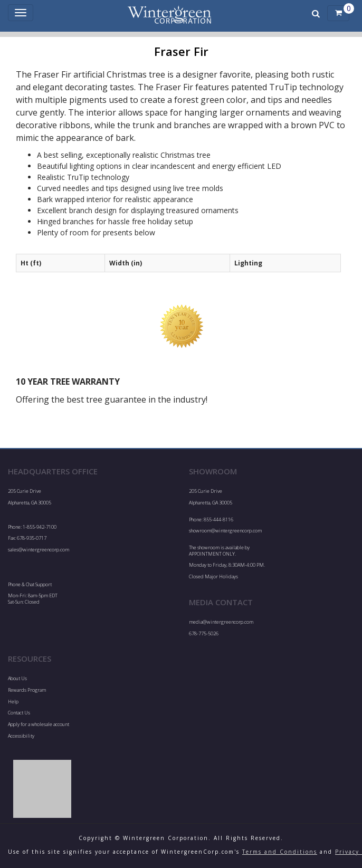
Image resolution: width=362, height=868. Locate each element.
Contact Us (19, 713)
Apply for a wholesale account (39, 724)
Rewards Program (27, 690)
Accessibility (21, 736)
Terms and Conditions (280, 852)
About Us (17, 678)
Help (13, 702)
